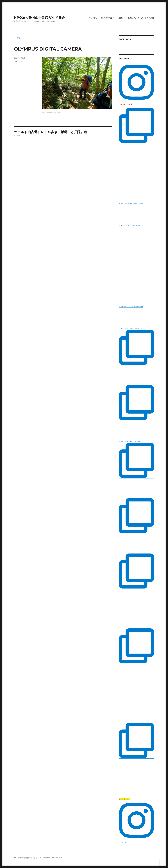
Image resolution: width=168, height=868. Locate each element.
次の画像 (17, 38)
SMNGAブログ (108, 18)
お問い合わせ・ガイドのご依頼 (141, 18)
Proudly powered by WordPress (51, 858)
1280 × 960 (18, 61)
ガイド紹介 (93, 18)
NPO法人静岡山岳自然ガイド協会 (39, 18)
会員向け (121, 18)
